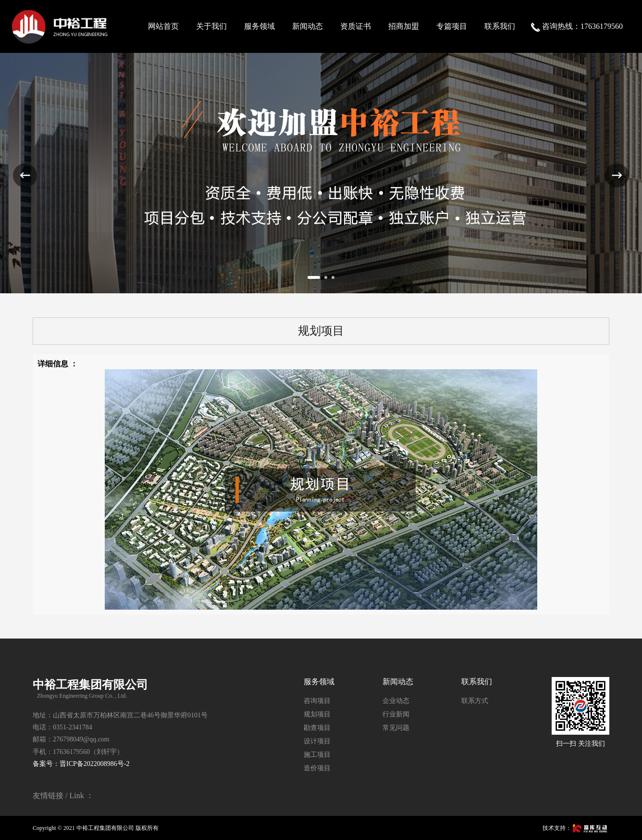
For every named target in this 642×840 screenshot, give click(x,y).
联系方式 (475, 701)
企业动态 (396, 701)
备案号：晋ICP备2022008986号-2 (81, 764)
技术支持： (576, 828)
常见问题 (396, 728)
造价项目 (317, 768)
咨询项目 (317, 701)
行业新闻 (396, 714)
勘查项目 (317, 728)
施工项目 (317, 755)
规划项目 (317, 714)
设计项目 (317, 741)
